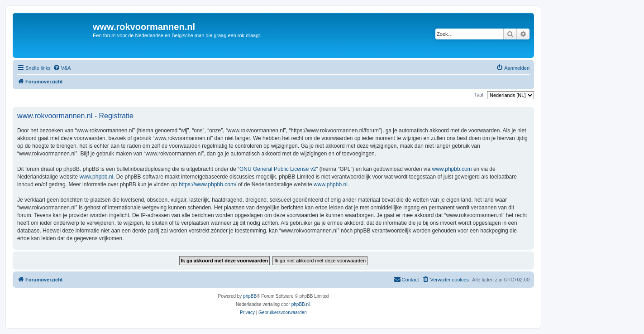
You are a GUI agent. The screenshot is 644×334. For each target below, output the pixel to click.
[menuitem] (62, 68)
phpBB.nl (301, 304)
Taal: (479, 95)
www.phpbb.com (452, 169)
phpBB (250, 296)
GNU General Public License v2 (278, 169)
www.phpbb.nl (96, 177)
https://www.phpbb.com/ (208, 184)
